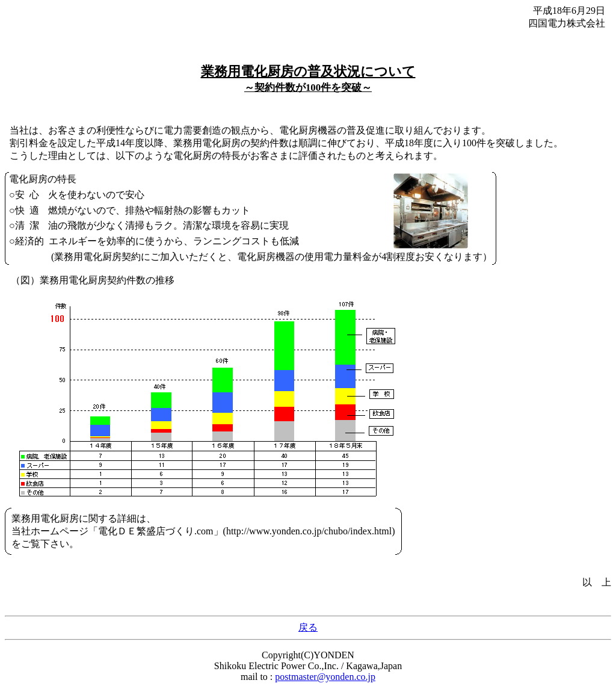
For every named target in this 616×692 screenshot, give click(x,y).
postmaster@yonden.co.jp (325, 677)
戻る (308, 627)
